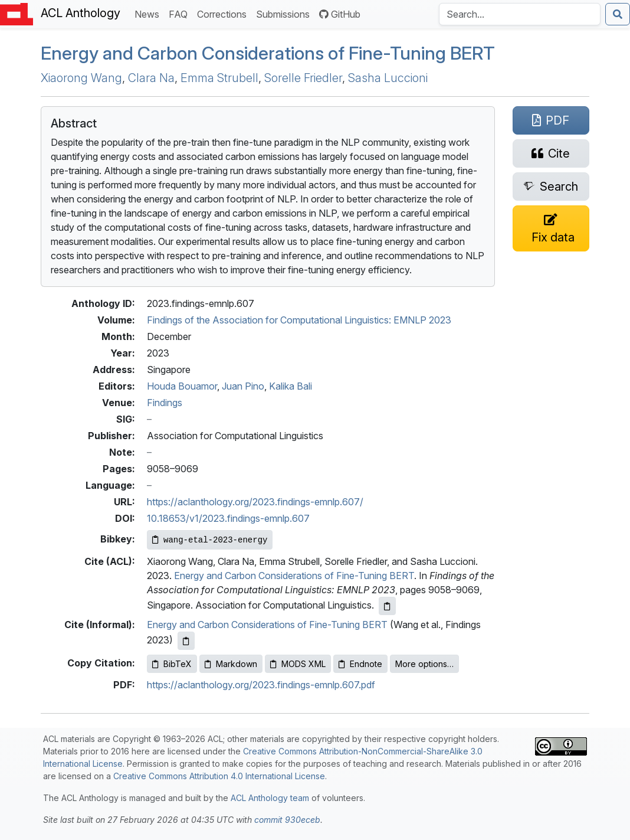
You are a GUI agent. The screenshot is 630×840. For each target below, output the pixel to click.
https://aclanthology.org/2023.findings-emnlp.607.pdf (261, 685)
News (149, 13)
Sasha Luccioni (388, 78)
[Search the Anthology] (520, 14)
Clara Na (151, 78)
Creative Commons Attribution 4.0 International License (219, 776)
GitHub (340, 14)
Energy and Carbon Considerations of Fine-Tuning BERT (294, 576)
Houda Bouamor (182, 386)
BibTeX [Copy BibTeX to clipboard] (172, 664)
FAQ (181, 13)
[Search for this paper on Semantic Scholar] (551, 187)
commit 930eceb (287, 820)
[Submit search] (618, 14)
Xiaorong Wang (81, 78)
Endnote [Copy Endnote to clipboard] (360, 664)
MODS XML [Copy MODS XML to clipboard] (298, 664)
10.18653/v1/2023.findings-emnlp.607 (228, 518)
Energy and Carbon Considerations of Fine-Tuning (268, 53)
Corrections (224, 13)
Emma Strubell (219, 78)
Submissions (285, 13)
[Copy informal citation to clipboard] (186, 641)
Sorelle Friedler (303, 78)
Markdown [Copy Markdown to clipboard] (231, 664)
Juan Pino (243, 386)
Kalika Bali (291, 386)
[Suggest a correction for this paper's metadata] (551, 228)
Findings (165, 403)
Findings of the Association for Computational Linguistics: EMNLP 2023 (299, 320)
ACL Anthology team (270, 798)
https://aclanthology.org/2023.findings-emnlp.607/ (255, 502)
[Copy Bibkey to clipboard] (210, 540)
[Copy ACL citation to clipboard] (387, 606)
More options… (424, 664)
